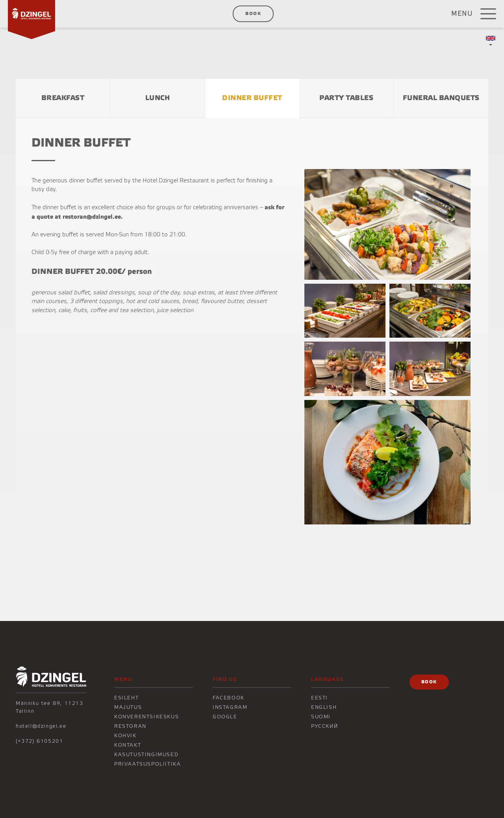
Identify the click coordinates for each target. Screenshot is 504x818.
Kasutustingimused (146, 755)
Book (253, 14)
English (324, 707)
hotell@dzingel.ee (41, 726)
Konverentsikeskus (146, 717)
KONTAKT (128, 745)
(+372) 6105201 (39, 741)
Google (225, 717)
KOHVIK (125, 736)
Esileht (126, 698)
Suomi (321, 717)
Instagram (230, 707)
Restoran (130, 726)
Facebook (229, 698)
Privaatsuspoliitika (147, 764)
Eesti (320, 698)
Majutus (128, 707)
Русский (324, 726)
